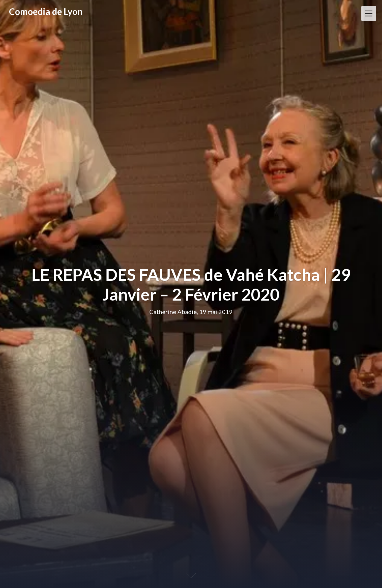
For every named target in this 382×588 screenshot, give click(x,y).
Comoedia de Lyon (46, 11)
